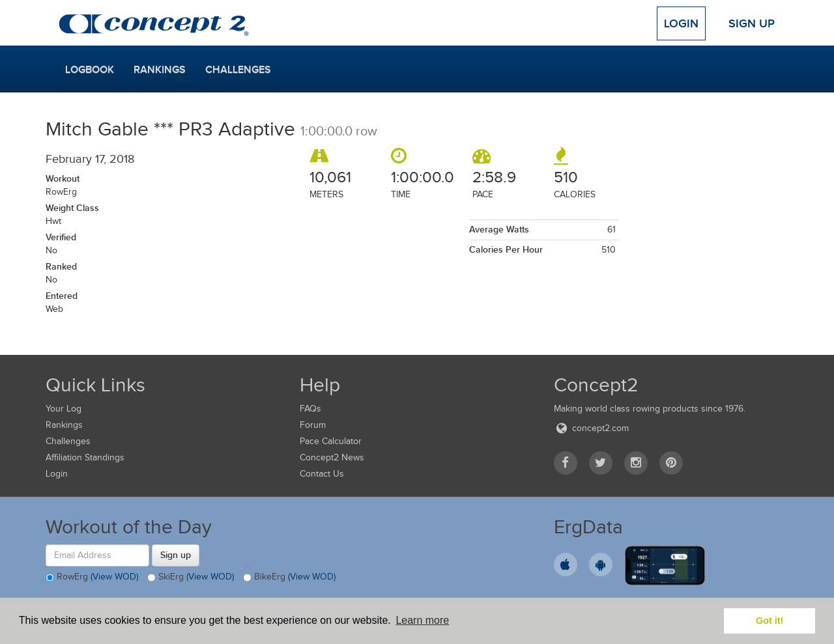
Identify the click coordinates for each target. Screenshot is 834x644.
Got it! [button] (769, 621)
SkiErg (191, 578)
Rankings (160, 70)
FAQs (310, 409)
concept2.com (591, 428)
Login (681, 23)
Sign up (176, 555)
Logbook (90, 70)
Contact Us (322, 474)
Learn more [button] (422, 620)
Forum (313, 425)
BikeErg (289, 578)
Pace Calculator (331, 441)
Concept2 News (332, 457)
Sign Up (752, 23)
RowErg (92, 578)
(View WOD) (114, 577)
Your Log (64, 409)
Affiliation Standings (85, 457)
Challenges (238, 70)
